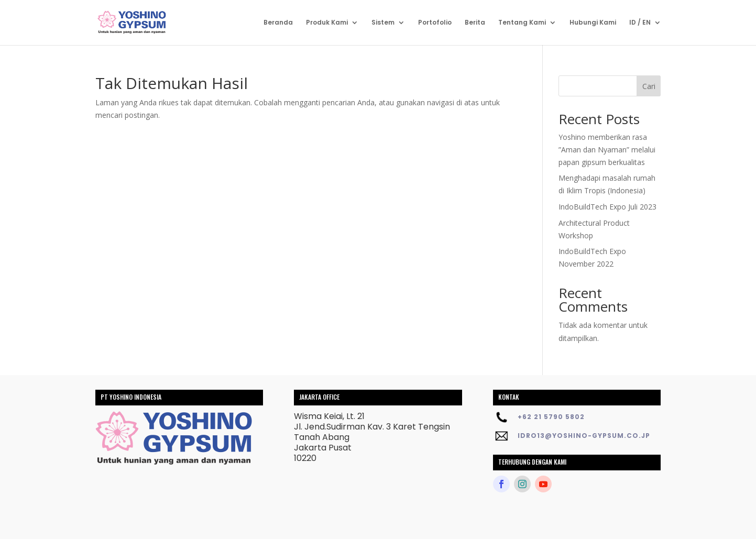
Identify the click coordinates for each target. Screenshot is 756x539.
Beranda (278, 23)
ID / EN (640, 23)
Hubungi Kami (593, 23)
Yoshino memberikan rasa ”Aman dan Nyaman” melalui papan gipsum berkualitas (607, 150)
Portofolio (435, 23)
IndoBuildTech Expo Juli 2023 (607, 207)
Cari (649, 86)
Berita (475, 23)
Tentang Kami (522, 23)
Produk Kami (327, 23)
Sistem (383, 23)
